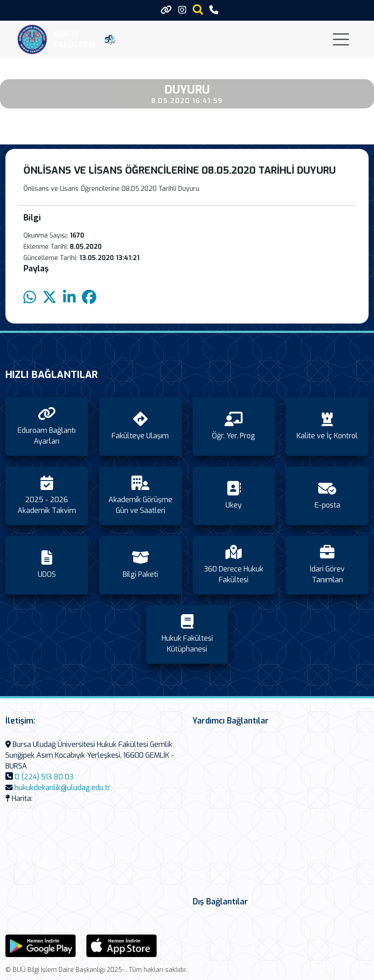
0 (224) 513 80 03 (44, 777)
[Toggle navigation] (341, 39)
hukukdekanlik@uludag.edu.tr (62, 788)
